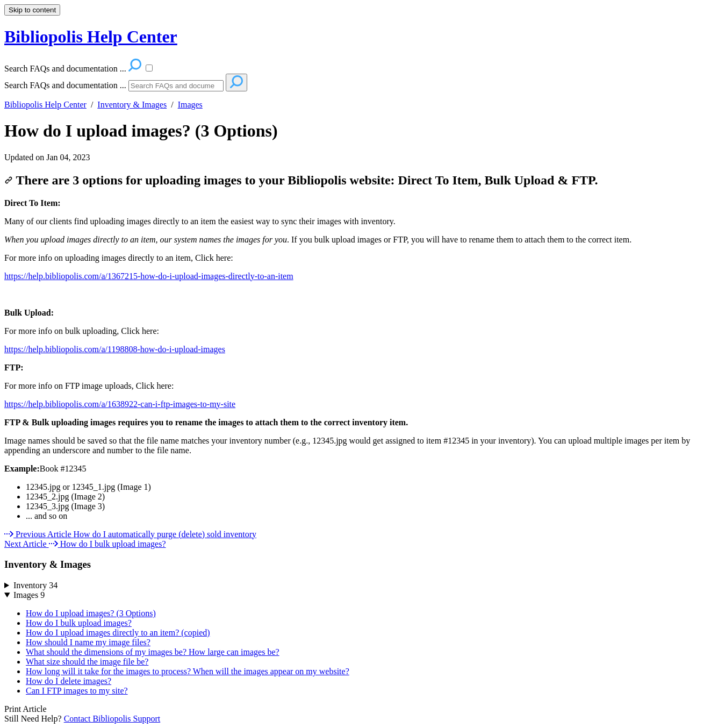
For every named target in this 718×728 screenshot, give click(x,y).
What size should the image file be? (87, 662)
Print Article (26, 709)
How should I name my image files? (88, 642)
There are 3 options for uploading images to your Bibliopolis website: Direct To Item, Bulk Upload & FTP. (301, 180)
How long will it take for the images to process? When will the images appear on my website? (188, 671)
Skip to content (32, 10)
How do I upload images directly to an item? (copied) (118, 633)
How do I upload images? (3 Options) (141, 131)
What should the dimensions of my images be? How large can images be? (153, 652)
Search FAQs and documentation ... (65, 85)
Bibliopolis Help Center (45, 105)
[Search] (176, 86)
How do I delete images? (69, 681)
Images (190, 105)
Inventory (35, 585)
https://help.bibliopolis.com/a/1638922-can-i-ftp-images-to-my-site (120, 404)
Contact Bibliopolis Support (112, 719)
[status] (359, 249)
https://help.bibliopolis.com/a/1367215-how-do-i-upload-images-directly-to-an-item (149, 276)
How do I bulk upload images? (79, 623)
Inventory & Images (132, 105)
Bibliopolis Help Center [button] (91, 37)
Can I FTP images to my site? (77, 691)
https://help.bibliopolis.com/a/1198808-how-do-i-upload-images (115, 349)
